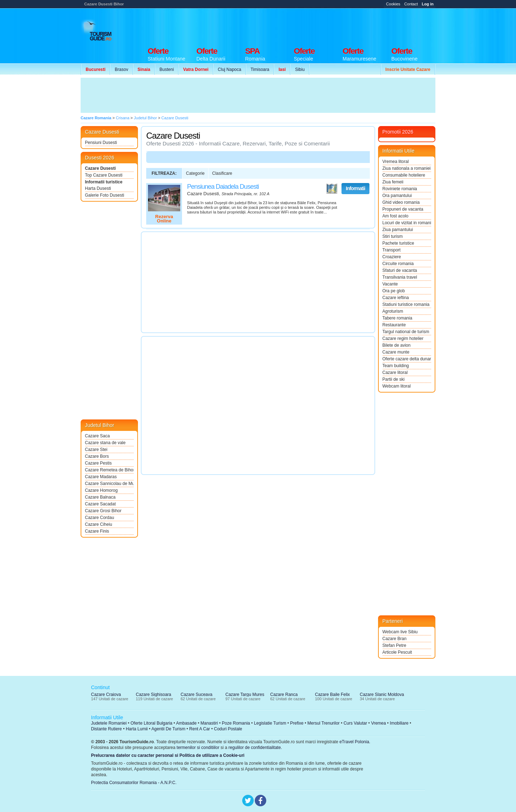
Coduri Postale (228, 729)
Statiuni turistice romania (406, 304)
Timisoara (260, 69)
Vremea (378, 723)
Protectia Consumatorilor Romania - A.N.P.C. (134, 783)
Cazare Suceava (197, 695)
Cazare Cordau (99, 518)
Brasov (121, 69)
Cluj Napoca (230, 69)
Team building (396, 366)
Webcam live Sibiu (400, 632)
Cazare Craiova (106, 695)
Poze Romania (236, 723)
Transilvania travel (400, 277)
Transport (391, 250)
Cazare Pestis (98, 463)
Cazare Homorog (101, 490)
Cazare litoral (395, 373)
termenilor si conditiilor (198, 748)
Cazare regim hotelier (403, 338)
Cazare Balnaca (100, 497)
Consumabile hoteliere (404, 175)
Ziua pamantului (398, 230)
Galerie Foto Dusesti (104, 195)
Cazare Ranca (284, 695)
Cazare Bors (97, 456)
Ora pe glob (394, 291)
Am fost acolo (395, 216)
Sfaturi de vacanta (400, 270)
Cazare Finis (97, 531)
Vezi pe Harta (332, 189)
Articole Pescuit (397, 652)
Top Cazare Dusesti (104, 175)
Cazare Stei (96, 450)
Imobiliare (399, 723)
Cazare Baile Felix (332, 695)
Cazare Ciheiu (99, 524)
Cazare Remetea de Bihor (109, 470)
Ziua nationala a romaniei (407, 168)
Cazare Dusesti (100, 168)
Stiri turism (393, 236)
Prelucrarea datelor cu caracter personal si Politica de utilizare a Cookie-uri (168, 755)
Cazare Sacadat (100, 504)
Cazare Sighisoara (154, 695)
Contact (411, 4)
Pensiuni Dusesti (101, 143)
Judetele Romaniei (109, 723)
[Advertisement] (305, 26)
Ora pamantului (397, 196)
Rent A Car (200, 729)
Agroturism (393, 311)
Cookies (393, 4)
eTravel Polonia (354, 742)
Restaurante (394, 325)
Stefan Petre (394, 645)
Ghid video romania (401, 202)
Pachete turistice (398, 243)
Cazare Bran (394, 639)
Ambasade (186, 723)
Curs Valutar (355, 723)
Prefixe (297, 723)
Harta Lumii (137, 729)
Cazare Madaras (101, 477)
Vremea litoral (396, 162)
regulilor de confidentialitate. (255, 748)
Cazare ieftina (396, 298)
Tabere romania (397, 318)
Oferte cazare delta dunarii (407, 359)
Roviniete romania (400, 189)
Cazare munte (396, 352)
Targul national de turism (406, 332)
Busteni (167, 69)
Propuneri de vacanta (403, 209)
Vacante (390, 284)
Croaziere (392, 257)
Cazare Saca (97, 436)
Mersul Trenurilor (324, 723)
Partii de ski (393, 379)
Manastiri (209, 723)
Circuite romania (398, 264)
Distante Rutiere (106, 729)
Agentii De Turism (169, 729)
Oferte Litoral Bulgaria (151, 723)
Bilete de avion (396, 345)
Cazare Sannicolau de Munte (109, 484)
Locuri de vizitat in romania (407, 223)
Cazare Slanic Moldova (382, 695)
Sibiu (300, 69)
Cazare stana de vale (105, 443)
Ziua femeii (393, 182)
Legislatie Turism (270, 723)
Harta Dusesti (98, 188)
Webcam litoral (396, 386)
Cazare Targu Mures (245, 695)
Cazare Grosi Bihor (103, 511)
